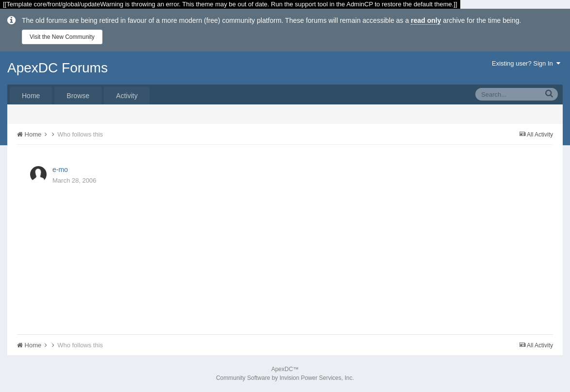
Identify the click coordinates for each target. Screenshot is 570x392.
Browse (78, 96)
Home (31, 96)
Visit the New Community (62, 37)
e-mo (60, 170)
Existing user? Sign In (526, 63)
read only (426, 20)
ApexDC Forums (58, 68)
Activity (127, 96)
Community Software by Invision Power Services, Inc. (285, 378)
